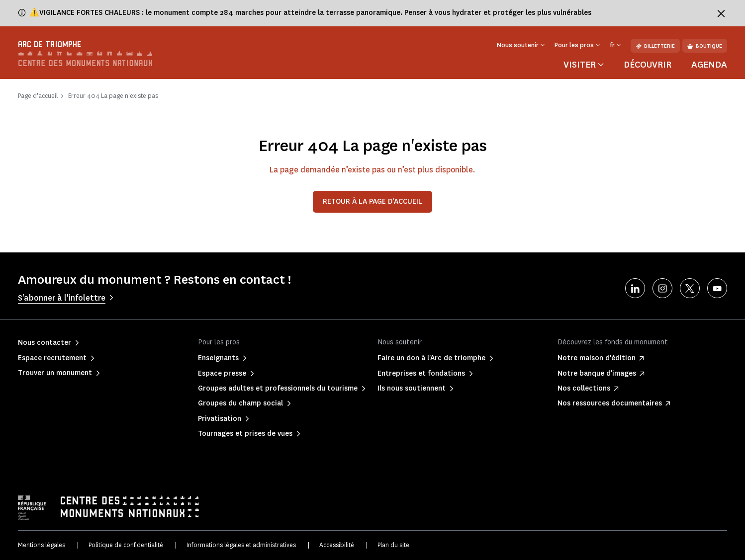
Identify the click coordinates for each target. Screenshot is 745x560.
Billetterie (655, 46)
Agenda (709, 65)
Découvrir (648, 65)
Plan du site (393, 545)
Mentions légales (42, 545)
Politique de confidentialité (126, 545)
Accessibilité (337, 545)
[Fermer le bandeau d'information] (721, 13)
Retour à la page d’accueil (372, 201)
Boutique (705, 46)
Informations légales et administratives (241, 545)
